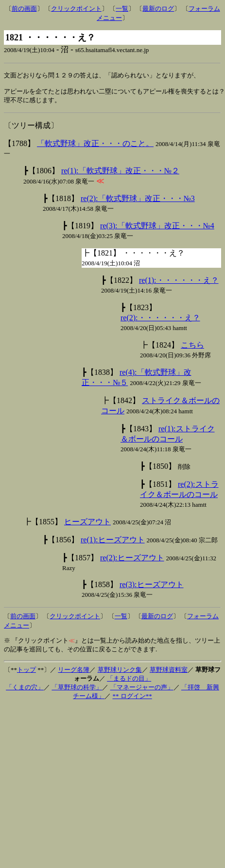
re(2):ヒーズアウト (132, 561)
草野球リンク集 (120, 673)
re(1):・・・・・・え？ (179, 283)
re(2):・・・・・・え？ (160, 321)
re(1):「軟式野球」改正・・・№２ (120, 174)
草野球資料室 (169, 673)
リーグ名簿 (74, 673)
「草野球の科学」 (77, 690)
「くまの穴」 (25, 690)
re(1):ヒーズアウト (113, 543)
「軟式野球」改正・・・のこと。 (95, 146)
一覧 (122, 9)
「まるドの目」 (129, 681)
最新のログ (158, 9)
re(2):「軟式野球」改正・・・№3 (138, 201)
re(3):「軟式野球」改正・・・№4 (157, 229)
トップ (26, 673)
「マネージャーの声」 (142, 690)
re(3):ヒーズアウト (152, 587)
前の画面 (24, 9)
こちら (192, 348)
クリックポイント (76, 9)
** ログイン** (132, 699)
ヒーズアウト (87, 525)
